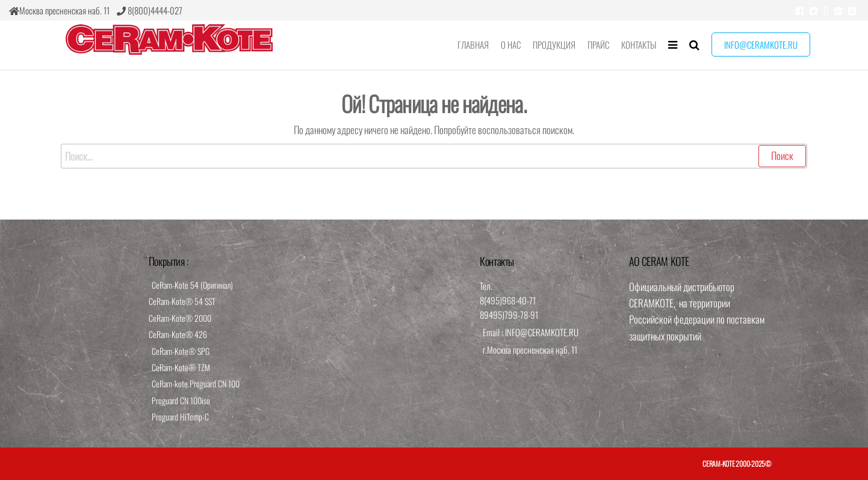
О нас (511, 45)
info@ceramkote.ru (761, 45)
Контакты (639, 45)
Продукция (554, 45)
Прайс (598, 45)
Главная (473, 45)
